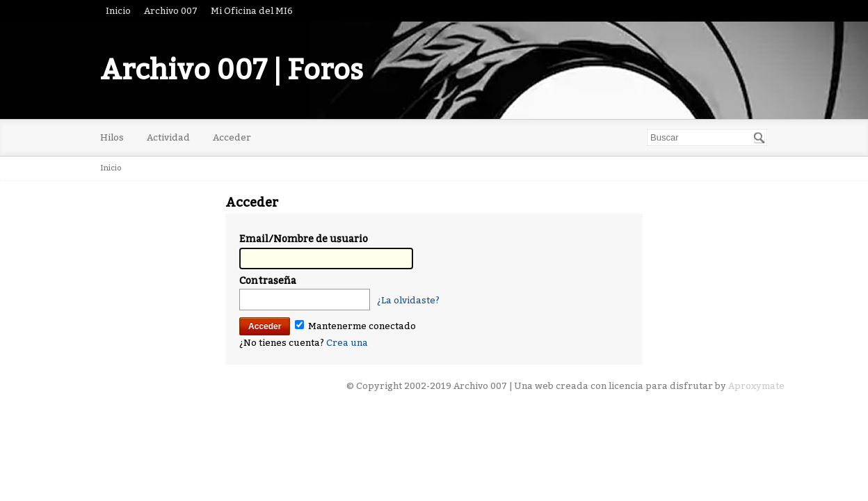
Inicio (118, 11)
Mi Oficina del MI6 (252, 11)
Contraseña (268, 281)
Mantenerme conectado (355, 326)
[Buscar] (759, 138)
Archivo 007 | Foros (232, 70)
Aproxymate (756, 386)
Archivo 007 (171, 11)
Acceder (232, 137)
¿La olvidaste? (408, 300)
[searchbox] (707, 137)
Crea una (347, 343)
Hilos (112, 137)
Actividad (168, 137)
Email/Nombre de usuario (304, 239)
